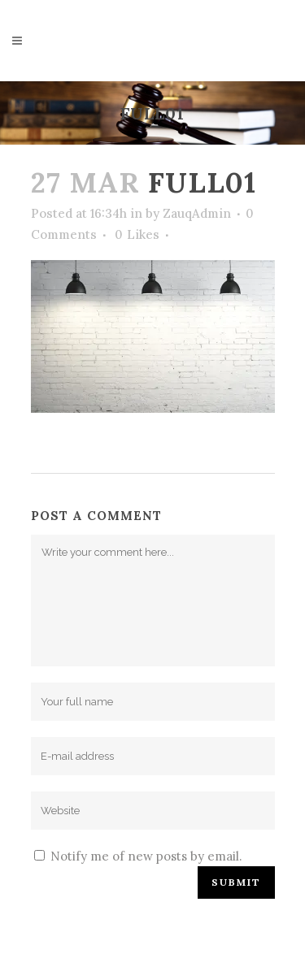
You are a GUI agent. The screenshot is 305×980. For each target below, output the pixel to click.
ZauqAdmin (197, 213)
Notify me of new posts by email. (146, 856)
